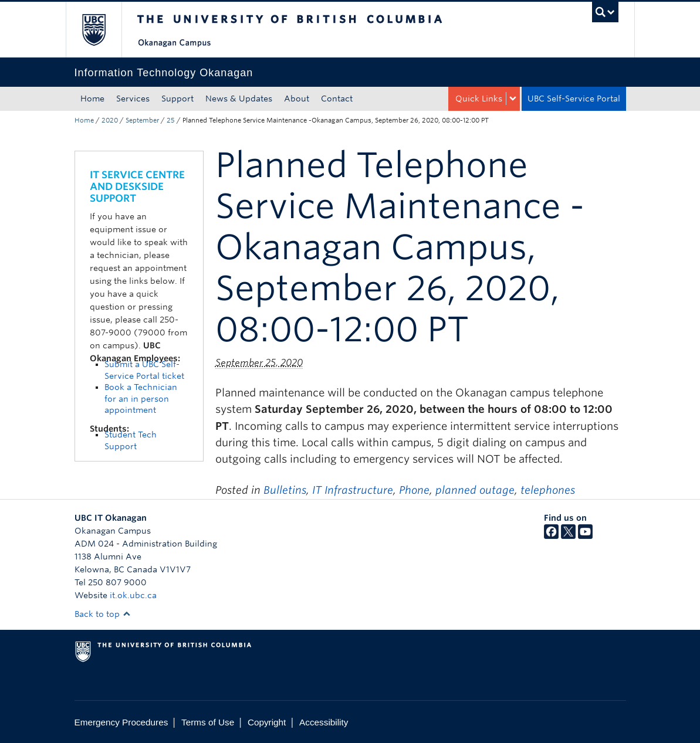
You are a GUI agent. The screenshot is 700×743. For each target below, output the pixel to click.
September (142, 120)
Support (177, 99)
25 (171, 120)
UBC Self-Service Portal (574, 99)
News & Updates (239, 99)
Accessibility (324, 722)
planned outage (475, 490)
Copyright (267, 722)
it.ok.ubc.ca (133, 595)
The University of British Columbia (102, 30)
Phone (414, 490)
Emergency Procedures (121, 722)
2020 (110, 120)
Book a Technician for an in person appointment (141, 398)
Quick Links (479, 99)
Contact (337, 99)
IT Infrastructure (353, 490)
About (297, 99)
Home (92, 99)
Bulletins (285, 490)
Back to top (103, 614)
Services (133, 99)
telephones (548, 490)
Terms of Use (208, 722)
